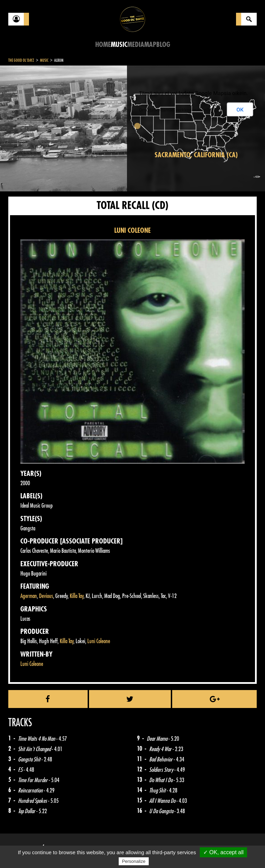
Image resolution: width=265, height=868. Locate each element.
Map (150, 45)
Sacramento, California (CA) (196, 155)
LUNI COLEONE (132, 231)
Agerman (29, 596)
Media (136, 45)
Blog (163, 45)
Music (119, 45)
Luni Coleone (99, 641)
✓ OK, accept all (223, 852)
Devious (46, 596)
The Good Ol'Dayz (21, 60)
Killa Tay (77, 596)
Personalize (134, 861)
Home (103, 45)
